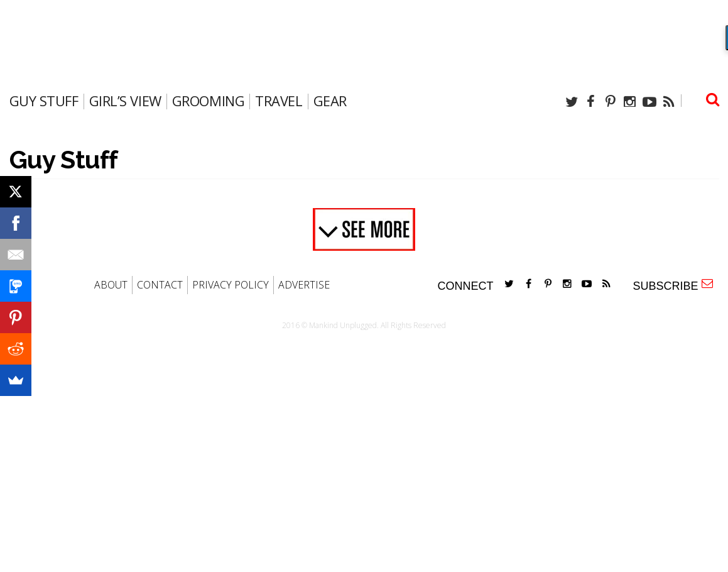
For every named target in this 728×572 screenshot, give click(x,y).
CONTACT (160, 285)
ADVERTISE (304, 285)
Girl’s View (125, 101)
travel (279, 101)
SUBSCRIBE (672, 285)
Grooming (208, 101)
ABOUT (111, 285)
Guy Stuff (44, 101)
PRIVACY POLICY (231, 285)
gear (330, 101)
